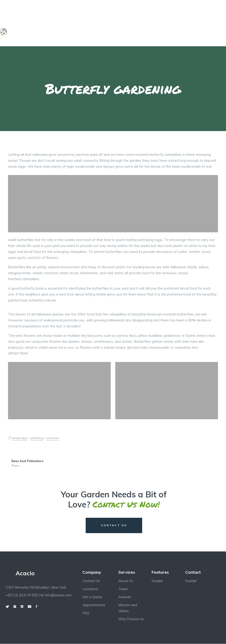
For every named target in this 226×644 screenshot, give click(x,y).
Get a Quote (92, 597)
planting (37, 438)
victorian (53, 438)
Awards (125, 597)
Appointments (94, 605)
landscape (20, 438)
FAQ (86, 613)
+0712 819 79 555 (27, 8)
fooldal (157, 581)
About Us (126, 581)
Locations (90, 589)
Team (123, 589)
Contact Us (91, 581)
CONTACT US (114, 525)
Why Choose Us (131, 619)
